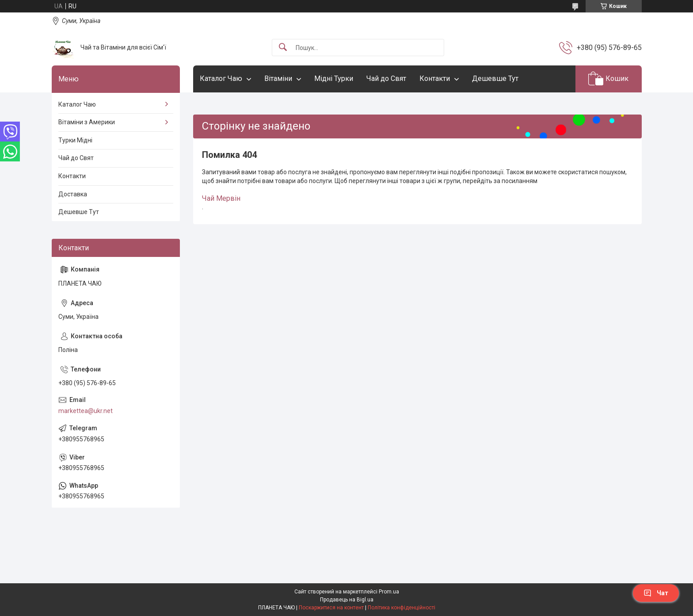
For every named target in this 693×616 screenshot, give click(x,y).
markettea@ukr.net (86, 411)
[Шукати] (283, 48)
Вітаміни (278, 78)
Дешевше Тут (495, 78)
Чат (656, 593)
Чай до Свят (386, 78)
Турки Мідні (75, 140)
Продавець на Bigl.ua (347, 600)
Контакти (435, 78)
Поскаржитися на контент (331, 608)
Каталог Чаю (221, 78)
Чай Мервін (221, 198)
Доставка (73, 194)
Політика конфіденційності (402, 608)
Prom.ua (389, 592)
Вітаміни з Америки (87, 122)
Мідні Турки (334, 78)
